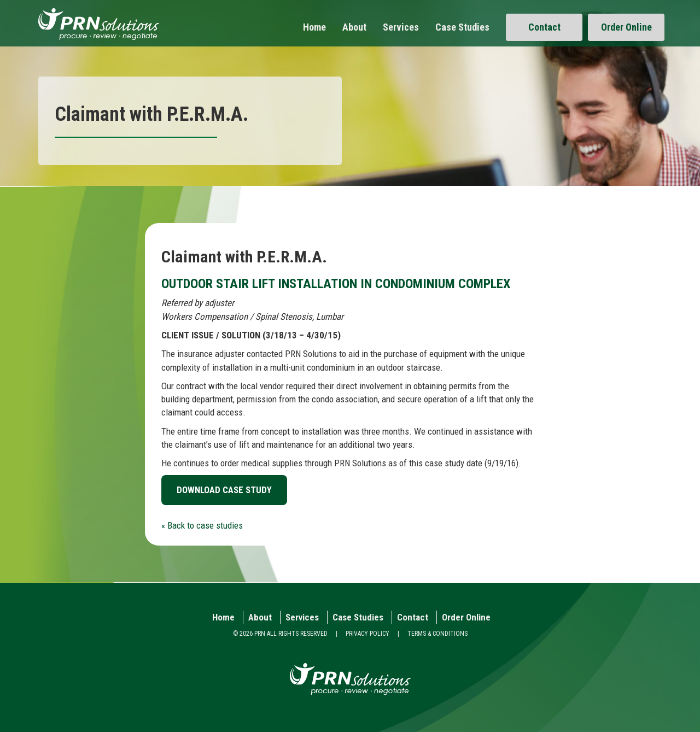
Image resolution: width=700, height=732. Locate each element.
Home (314, 27)
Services (401, 27)
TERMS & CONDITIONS (437, 634)
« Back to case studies (202, 525)
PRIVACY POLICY (367, 634)
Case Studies (462, 27)
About (354, 27)
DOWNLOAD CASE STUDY (224, 490)
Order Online (626, 27)
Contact (544, 27)
